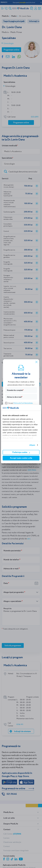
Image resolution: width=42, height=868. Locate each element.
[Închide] (36, 362)
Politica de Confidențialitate (23, 403)
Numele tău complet (15, 390)
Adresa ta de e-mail (14, 397)
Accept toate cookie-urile (21, 458)
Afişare (32, 445)
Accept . (19, 403)
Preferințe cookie (21, 452)
